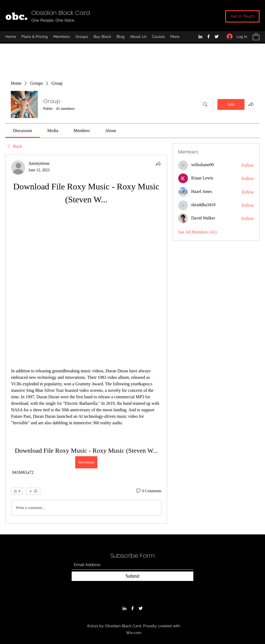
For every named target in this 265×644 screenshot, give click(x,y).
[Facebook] (208, 37)
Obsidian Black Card (61, 13)
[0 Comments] (148, 491)
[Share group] (251, 104)
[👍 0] (17, 491)
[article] (86, 339)
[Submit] (132, 576)
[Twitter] (217, 37)
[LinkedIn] (200, 37)
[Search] (205, 104)
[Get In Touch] (242, 16)
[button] (256, 36)
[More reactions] (33, 491)
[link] (22, 131)
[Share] (158, 164)
